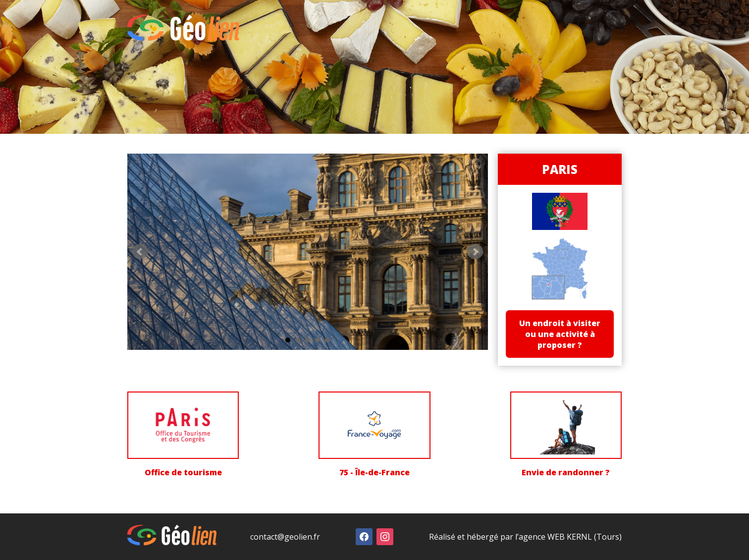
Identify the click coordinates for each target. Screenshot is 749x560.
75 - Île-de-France (374, 472)
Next (475, 252)
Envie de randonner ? (566, 472)
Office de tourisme (183, 472)
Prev (140, 252)
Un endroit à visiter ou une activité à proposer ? (560, 334)
